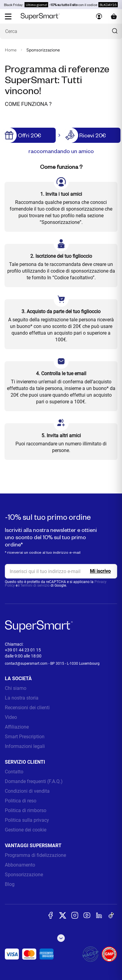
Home (11, 50)
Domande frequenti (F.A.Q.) (34, 781)
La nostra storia (22, 698)
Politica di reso (21, 801)
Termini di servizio (35, 585)
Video (11, 717)
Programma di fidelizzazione (35, 855)
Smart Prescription (25, 737)
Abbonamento (20, 865)
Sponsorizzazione (24, 875)
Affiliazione (17, 727)
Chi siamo (16, 688)
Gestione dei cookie (26, 830)
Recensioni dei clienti (27, 708)
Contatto (14, 772)
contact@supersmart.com (26, 664)
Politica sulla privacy (27, 820)
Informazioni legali (25, 746)
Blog (10, 884)
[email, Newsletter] (61, 571)
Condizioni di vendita (27, 791)
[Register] (100, 571)
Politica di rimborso (26, 810)
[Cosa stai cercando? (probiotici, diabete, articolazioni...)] (61, 31)
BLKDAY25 (108, 5)
